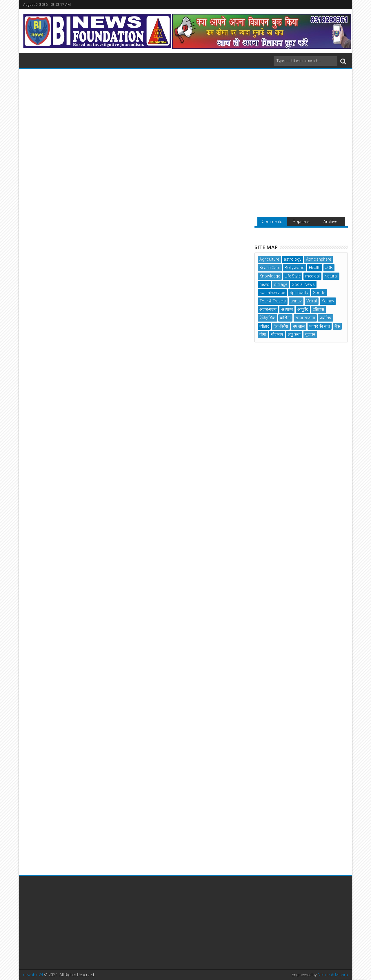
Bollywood (294, 268)
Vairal (312, 301)
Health (315, 268)
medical (312, 276)
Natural (331, 276)
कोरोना (285, 318)
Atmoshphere (319, 259)
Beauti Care (270, 268)
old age (281, 284)
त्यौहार (264, 326)
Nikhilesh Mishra (333, 975)
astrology (293, 259)
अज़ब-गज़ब (268, 309)
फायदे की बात (320, 326)
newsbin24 (33, 975)
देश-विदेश (281, 326)
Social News (303, 284)
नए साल (299, 326)
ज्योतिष (325, 318)
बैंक (337, 326)
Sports (319, 293)
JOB (329, 268)
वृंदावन (310, 334)
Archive (330, 222)
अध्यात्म (287, 309)
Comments (272, 222)
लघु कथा (294, 334)
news (264, 284)
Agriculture (269, 259)
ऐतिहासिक (267, 318)
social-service (272, 293)
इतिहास (318, 309)
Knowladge (270, 276)
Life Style (293, 276)
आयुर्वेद (303, 309)
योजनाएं (277, 334)
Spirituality (299, 293)
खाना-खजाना (305, 318)
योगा (263, 334)
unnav (296, 301)
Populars (301, 222)
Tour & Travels (273, 301)
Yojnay (328, 301)
